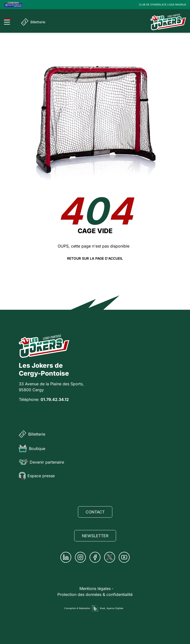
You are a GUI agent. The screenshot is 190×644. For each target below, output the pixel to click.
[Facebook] (95, 557)
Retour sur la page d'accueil (95, 258)
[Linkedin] (66, 557)
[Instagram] (80, 557)
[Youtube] (124, 557)
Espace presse (37, 476)
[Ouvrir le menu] (8, 21)
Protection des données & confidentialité (95, 594)
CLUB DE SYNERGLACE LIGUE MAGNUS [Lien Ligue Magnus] (162, 4)
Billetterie (33, 22)
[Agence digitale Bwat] (95, 608)
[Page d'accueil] (168, 22)
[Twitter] (110, 557)
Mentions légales (95, 588)
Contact (95, 512)
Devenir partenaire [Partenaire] (41, 462)
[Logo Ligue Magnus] (13, 5)
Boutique (32, 448)
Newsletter (95, 536)
